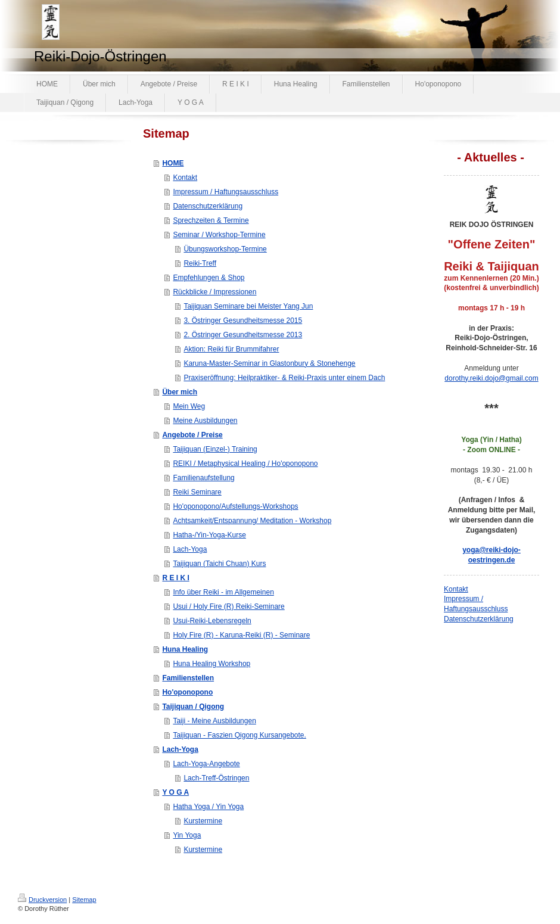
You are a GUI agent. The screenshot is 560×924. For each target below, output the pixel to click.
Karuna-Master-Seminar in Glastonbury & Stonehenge (269, 363)
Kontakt (185, 178)
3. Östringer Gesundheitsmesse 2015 (243, 321)
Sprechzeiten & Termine (211, 220)
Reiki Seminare (197, 492)
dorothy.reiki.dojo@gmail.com (491, 378)
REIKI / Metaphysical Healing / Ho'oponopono (245, 463)
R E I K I (175, 578)
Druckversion (42, 900)
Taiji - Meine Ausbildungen (214, 721)
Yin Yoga (187, 835)
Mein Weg (189, 406)
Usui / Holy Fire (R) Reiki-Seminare (228, 606)
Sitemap (84, 900)
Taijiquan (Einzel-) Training (215, 449)
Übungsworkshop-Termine (225, 249)
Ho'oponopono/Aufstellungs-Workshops (235, 506)
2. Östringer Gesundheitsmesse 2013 (243, 335)
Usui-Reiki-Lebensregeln (212, 621)
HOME (173, 163)
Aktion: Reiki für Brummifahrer (231, 349)
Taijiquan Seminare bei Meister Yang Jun (248, 306)
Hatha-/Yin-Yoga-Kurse (209, 535)
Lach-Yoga (190, 549)
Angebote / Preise (192, 435)
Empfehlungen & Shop (209, 278)
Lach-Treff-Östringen (216, 778)
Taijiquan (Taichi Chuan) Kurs (219, 564)
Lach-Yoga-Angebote (206, 764)
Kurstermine (203, 821)
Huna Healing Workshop (211, 664)
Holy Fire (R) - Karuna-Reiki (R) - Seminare (241, 635)
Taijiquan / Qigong (193, 707)
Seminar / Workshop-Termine (219, 235)
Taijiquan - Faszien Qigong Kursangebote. (239, 735)
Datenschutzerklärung (208, 206)
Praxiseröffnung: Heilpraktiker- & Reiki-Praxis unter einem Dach (284, 378)
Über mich (180, 392)
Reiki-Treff (200, 263)
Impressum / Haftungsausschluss (225, 192)
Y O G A (175, 792)
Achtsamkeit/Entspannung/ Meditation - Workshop (252, 521)
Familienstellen (188, 678)
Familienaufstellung (203, 478)
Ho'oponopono (187, 692)
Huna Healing (185, 649)
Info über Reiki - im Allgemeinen (223, 592)
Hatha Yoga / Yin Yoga (208, 807)
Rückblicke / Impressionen (214, 292)
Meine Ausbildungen (205, 421)
